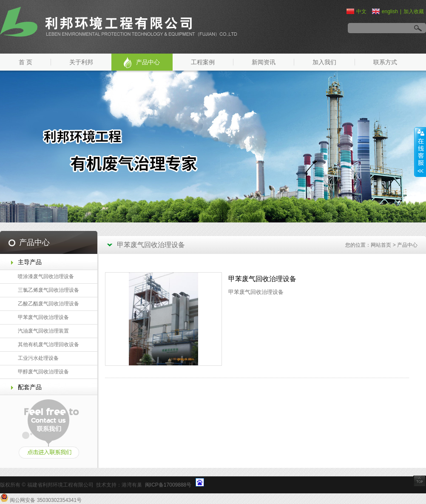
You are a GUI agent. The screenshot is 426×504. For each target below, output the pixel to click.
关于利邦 (81, 62)
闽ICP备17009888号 (168, 485)
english (385, 11)
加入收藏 (414, 11)
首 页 (26, 62)
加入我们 (324, 62)
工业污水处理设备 (38, 358)
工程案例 (203, 62)
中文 (356, 11)
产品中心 (148, 62)
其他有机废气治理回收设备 (48, 345)
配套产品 (30, 387)
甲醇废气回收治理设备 (43, 372)
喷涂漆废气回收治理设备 (46, 276)
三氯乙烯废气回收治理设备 (48, 290)
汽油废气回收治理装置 (43, 331)
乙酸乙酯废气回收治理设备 (48, 304)
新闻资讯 (264, 62)
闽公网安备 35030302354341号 (46, 500)
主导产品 (30, 262)
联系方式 (385, 62)
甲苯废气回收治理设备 (43, 317)
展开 (420, 152)
